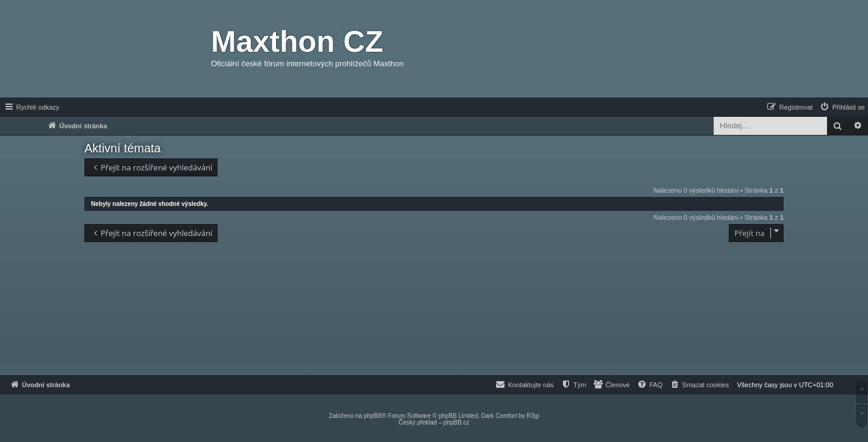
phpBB (373, 416)
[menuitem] (842, 107)
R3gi (533, 416)
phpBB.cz (457, 422)
